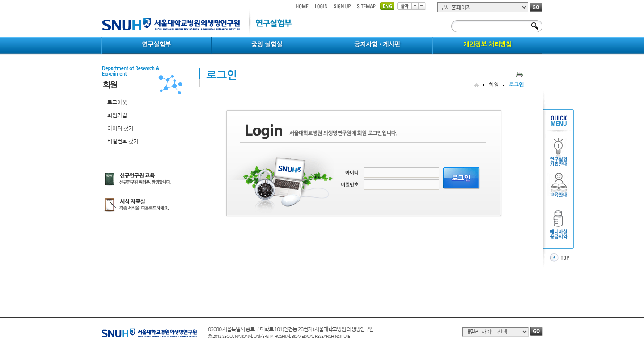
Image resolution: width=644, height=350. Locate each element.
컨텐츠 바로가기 (101, 0)
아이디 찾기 (120, 128)
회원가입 (117, 115)
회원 (494, 85)
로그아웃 (117, 102)
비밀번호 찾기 (123, 141)
